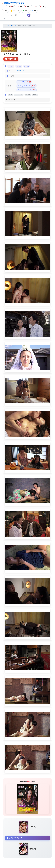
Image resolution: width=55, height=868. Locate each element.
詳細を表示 (12, 100)
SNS (34, 11)
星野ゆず (27, 66)
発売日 (26, 11)
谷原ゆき (13, 26)
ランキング (15, 11)
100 (42, 6)
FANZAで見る (11, 59)
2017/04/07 (21, 71)
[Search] (15, 15)
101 (28, 6)
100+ (19, 6)
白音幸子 (11, 66)
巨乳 (5, 11)
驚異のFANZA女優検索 (13, 3)
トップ (7, 26)
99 (11, 6)
